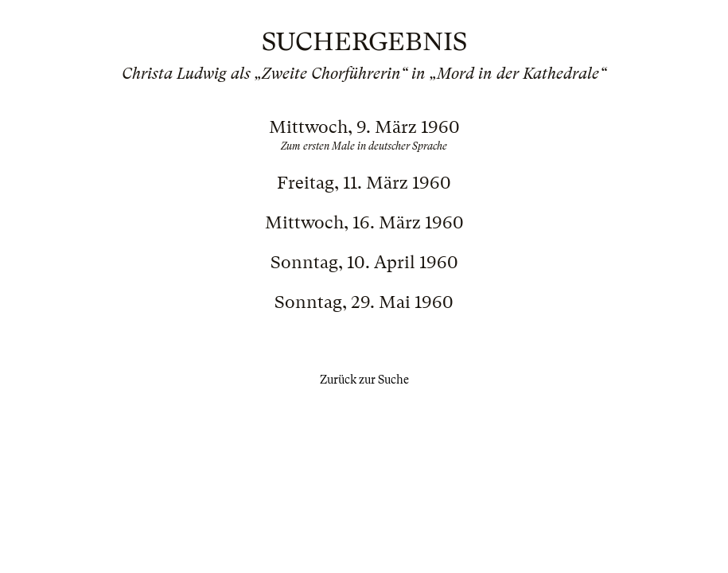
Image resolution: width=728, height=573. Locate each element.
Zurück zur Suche (364, 380)
